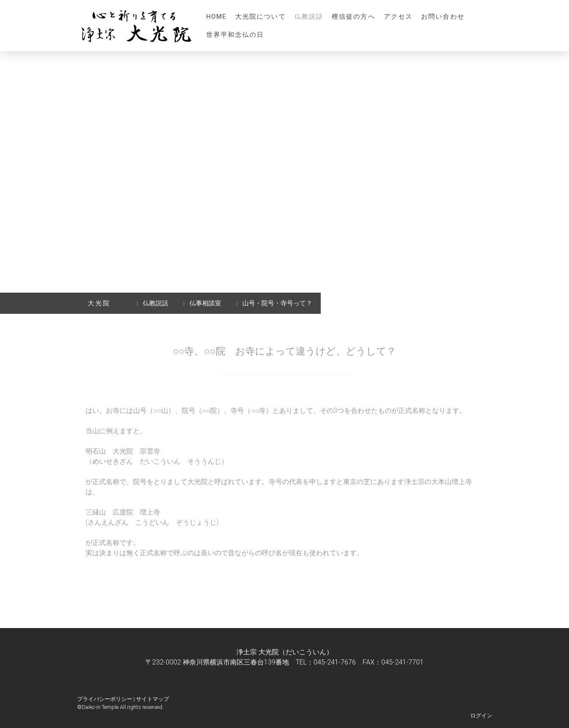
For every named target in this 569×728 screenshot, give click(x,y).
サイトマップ (153, 699)
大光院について (261, 17)
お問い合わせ (443, 17)
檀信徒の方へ (354, 17)
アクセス (398, 17)
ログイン (481, 716)
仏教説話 (309, 17)
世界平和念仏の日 (235, 35)
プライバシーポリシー (105, 699)
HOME (216, 17)
